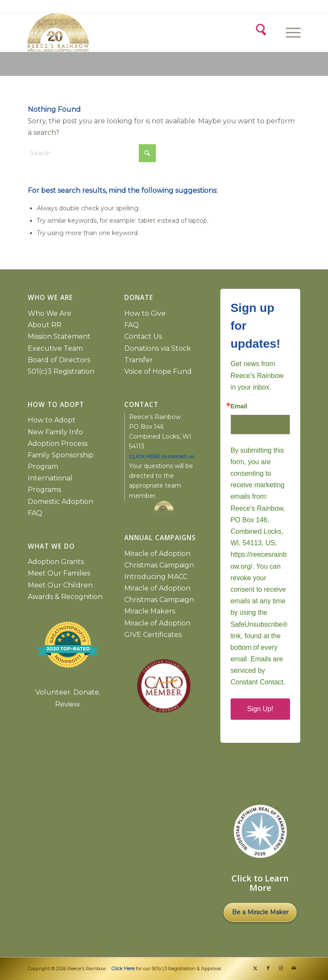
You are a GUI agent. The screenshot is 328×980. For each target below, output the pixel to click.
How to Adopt (52, 420)
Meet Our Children (60, 585)
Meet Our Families (59, 573)
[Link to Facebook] (268, 968)
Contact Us (143, 336)
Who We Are (50, 313)
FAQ (35, 513)
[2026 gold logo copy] (96, 32)
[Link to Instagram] (281, 968)
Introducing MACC (156, 577)
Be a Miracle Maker (260, 912)
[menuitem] (292, 32)
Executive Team (55, 348)
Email (239, 406)
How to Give (145, 313)
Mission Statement (59, 336)
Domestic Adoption (60, 502)
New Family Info (55, 432)
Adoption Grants (56, 562)
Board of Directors (59, 360)
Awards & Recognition (65, 597)
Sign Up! (260, 709)
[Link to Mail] (294, 968)
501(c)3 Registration (61, 371)
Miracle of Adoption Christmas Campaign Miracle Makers (159, 600)
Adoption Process (58, 443)
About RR (45, 325)
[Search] (260, 28)
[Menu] (289, 32)
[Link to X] (255, 968)
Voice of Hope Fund (158, 371)
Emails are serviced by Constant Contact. (258, 670)
